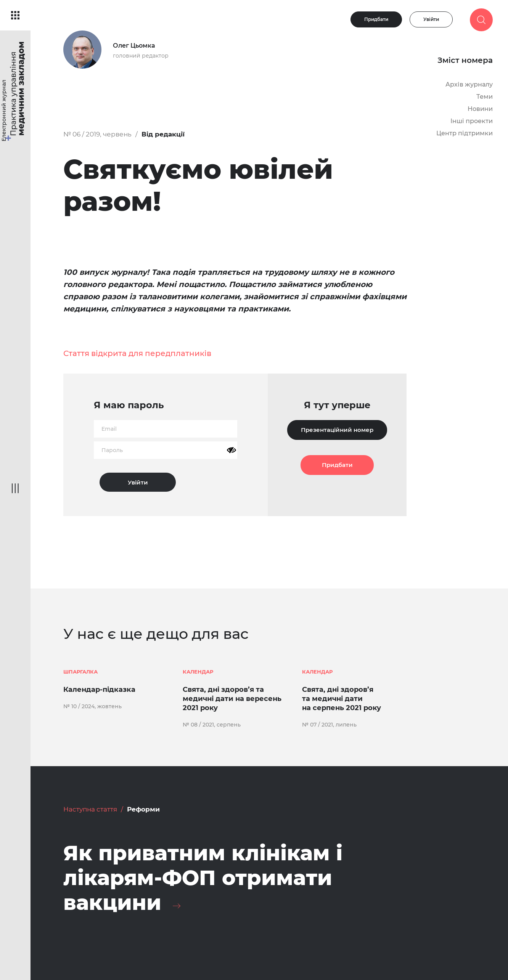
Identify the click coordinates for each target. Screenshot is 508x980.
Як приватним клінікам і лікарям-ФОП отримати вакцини (203, 878)
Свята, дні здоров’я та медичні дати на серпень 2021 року (342, 699)
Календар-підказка (99, 690)
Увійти (431, 19)
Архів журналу (469, 84)
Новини (480, 109)
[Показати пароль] (231, 450)
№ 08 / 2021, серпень (212, 725)
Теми (485, 97)
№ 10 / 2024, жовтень (92, 706)
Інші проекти (472, 121)
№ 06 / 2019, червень (97, 134)
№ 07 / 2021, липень (329, 725)
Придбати (376, 19)
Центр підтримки (465, 133)
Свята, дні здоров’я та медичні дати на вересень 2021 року (232, 699)
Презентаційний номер (337, 430)
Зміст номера (465, 60)
